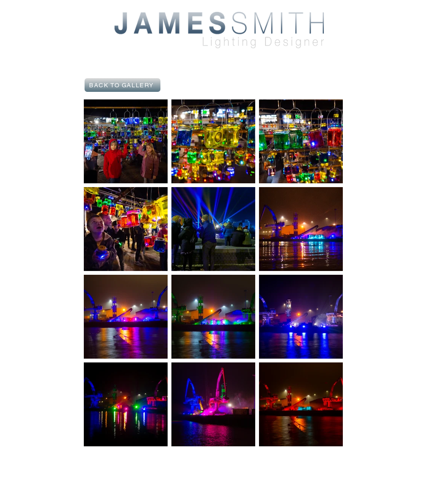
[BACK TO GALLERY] (122, 85)
